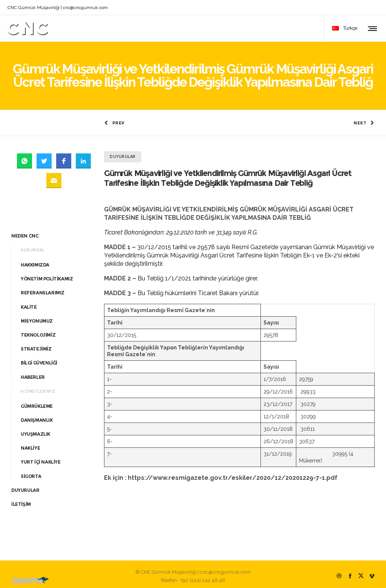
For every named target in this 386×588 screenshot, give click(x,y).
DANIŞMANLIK (37, 416)
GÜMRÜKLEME (37, 402)
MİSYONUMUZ (37, 317)
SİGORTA (31, 472)
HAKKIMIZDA (35, 261)
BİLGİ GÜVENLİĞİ (39, 359)
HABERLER (33, 373)
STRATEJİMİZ (36, 345)
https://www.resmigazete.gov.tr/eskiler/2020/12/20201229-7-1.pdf (233, 474)
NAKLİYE (30, 444)
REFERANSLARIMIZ (43, 289)
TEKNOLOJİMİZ (38, 331)
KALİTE (29, 303)
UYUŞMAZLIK (35, 430)
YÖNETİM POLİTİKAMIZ (47, 275)
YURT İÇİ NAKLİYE (41, 458)
